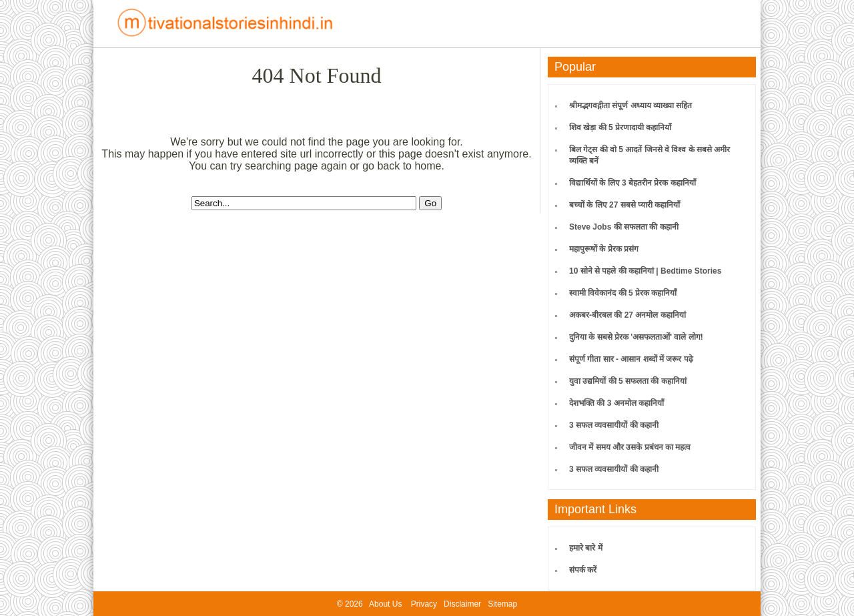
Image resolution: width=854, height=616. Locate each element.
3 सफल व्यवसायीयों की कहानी (614, 425)
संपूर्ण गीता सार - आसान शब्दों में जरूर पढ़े (631, 359)
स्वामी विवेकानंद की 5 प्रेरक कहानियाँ (623, 293)
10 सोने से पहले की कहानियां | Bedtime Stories (645, 271)
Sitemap (502, 604)
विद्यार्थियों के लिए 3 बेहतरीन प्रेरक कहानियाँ (632, 183)
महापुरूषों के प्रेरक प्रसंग (604, 249)
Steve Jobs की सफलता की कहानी (624, 227)
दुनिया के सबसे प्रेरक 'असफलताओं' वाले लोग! (636, 337)
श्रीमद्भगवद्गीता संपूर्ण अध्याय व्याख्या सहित (630, 105)
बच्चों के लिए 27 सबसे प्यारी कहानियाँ (624, 205)
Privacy (424, 604)
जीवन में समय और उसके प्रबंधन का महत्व (630, 447)
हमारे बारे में (586, 548)
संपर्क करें (583, 570)
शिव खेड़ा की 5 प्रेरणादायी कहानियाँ (620, 127)
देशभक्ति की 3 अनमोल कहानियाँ (616, 403)
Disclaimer (462, 604)
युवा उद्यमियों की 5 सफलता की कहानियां (628, 381)
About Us (385, 604)
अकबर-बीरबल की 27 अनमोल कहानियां (627, 315)
